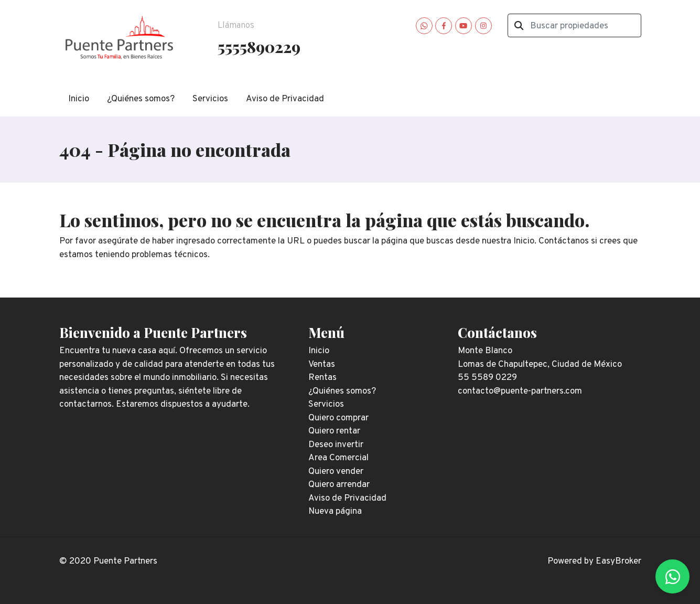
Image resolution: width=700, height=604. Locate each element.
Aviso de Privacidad (285, 99)
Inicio (79, 99)
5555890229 (259, 46)
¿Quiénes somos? (141, 99)
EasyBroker (618, 561)
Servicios (210, 99)
